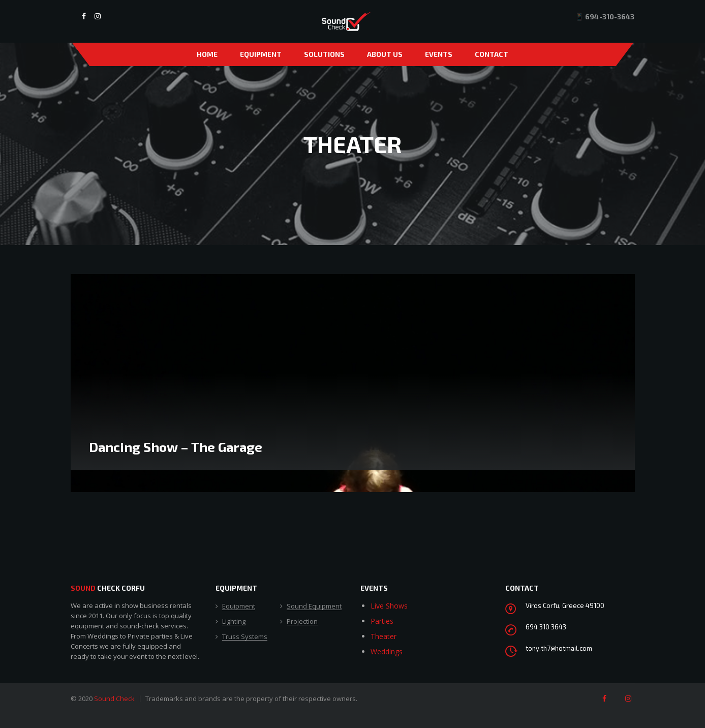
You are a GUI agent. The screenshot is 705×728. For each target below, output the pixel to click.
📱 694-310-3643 (605, 17)
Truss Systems (245, 637)
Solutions (324, 54)
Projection (302, 622)
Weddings (387, 651)
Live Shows (389, 606)
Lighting (234, 622)
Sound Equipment (314, 606)
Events (439, 54)
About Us (385, 54)
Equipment (261, 54)
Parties (382, 621)
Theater (384, 636)
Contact (492, 54)
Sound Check (114, 699)
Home (207, 54)
